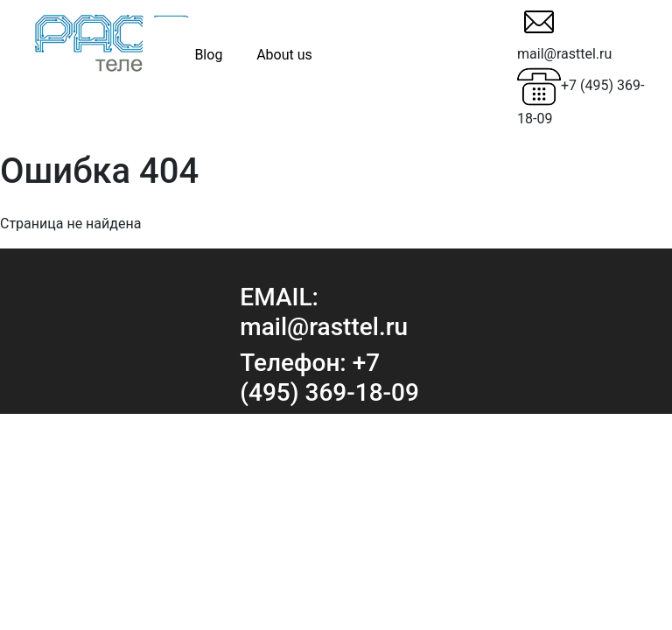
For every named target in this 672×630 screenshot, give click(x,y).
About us (284, 55)
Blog (208, 55)
